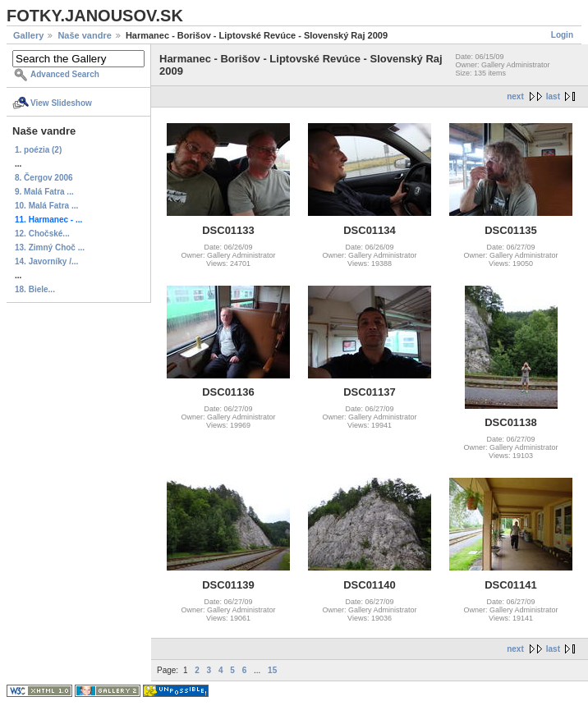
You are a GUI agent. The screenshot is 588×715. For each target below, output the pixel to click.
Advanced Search (65, 74)
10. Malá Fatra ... (46, 206)
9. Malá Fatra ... (44, 192)
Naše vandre (84, 35)
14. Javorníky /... (46, 261)
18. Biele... (35, 289)
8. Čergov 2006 (44, 178)
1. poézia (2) (38, 150)
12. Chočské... (42, 234)
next (515, 96)
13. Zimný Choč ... (50, 247)
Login (562, 35)
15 (272, 670)
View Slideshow (61, 103)
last (553, 96)
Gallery (28, 35)
